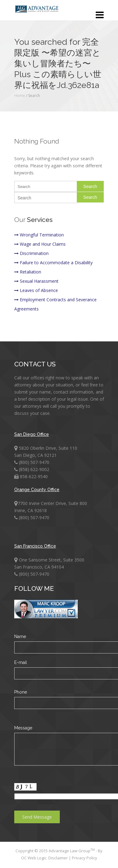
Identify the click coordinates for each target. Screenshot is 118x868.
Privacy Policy (85, 858)
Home (20, 96)
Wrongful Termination (39, 235)
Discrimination (31, 253)
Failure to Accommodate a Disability (53, 263)
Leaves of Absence (36, 290)
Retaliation (28, 272)
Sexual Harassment (36, 281)
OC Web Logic (34, 858)
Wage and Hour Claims (40, 244)
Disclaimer (59, 858)
